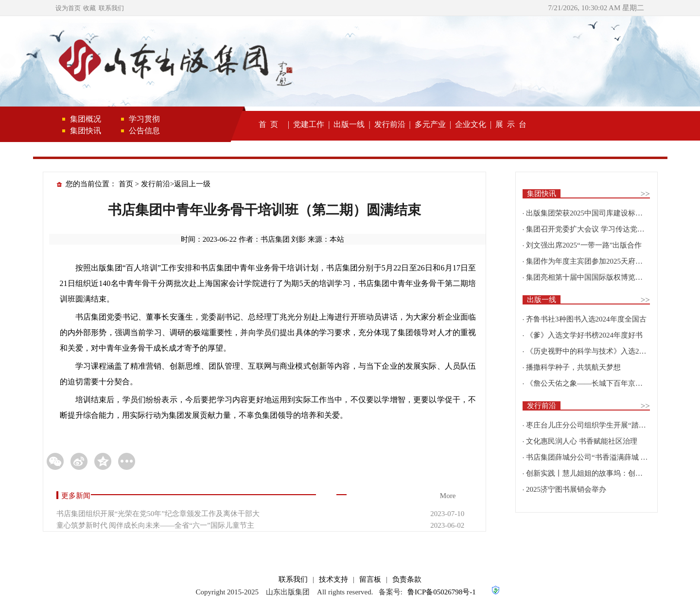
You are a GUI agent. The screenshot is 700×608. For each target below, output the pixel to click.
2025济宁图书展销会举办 (566, 489)
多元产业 (430, 124)
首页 (126, 184)
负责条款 (407, 579)
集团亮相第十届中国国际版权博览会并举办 (595, 277)
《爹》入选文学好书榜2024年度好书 (584, 335)
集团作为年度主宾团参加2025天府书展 (588, 261)
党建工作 (309, 124)
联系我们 (111, 8)
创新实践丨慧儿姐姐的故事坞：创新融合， (595, 473)
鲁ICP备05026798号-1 (442, 592)
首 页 (268, 124)
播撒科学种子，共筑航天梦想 (573, 367)
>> (645, 194)
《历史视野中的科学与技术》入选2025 (588, 351)
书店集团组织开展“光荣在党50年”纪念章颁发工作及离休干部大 (158, 514)
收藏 (89, 8)
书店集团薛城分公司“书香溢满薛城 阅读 (590, 457)
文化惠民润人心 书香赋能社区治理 (582, 441)
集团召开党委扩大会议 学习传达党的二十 (593, 229)
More (448, 496)
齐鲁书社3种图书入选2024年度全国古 (586, 319)
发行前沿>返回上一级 (176, 184)
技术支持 (333, 579)
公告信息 (144, 131)
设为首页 (68, 8)
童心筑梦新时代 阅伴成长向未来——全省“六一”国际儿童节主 (155, 525)
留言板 (370, 579)
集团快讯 (86, 131)
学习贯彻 (144, 119)
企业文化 (471, 124)
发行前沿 (390, 124)
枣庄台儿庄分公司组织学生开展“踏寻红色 (593, 425)
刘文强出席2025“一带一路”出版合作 (584, 245)
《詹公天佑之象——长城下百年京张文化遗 (595, 383)
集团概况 (86, 119)
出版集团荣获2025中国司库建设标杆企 (588, 213)
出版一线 (349, 124)
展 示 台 (511, 124)
